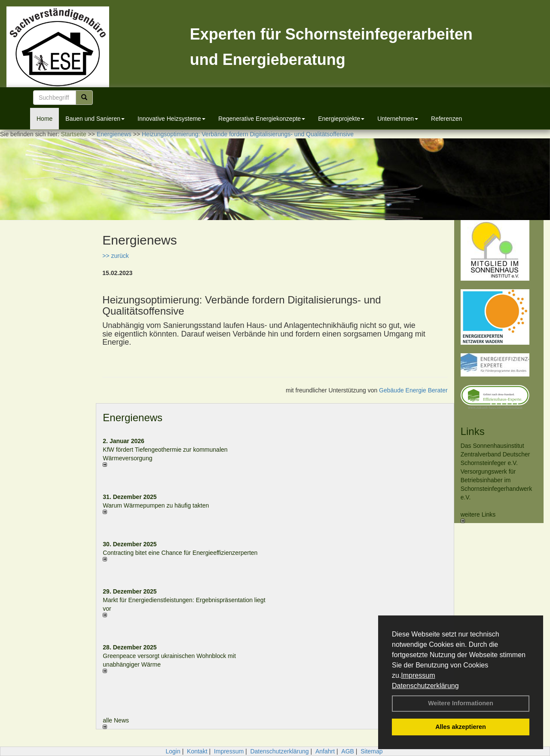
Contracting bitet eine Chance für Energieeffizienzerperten (180, 553)
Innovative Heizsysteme (171, 119)
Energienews (133, 418)
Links (473, 431)
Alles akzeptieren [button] (461, 727)
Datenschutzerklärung (425, 686)
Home (44, 119)
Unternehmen (398, 119)
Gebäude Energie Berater (413, 390)
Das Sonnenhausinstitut (492, 446)
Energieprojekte (341, 119)
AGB (348, 751)
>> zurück (115, 256)
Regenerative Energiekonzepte (262, 119)
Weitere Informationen (461, 703)
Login (173, 751)
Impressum (418, 675)
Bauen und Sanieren (95, 119)
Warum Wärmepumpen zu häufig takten (156, 505)
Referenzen (446, 119)
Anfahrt (325, 751)
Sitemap (371, 751)
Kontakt (197, 751)
